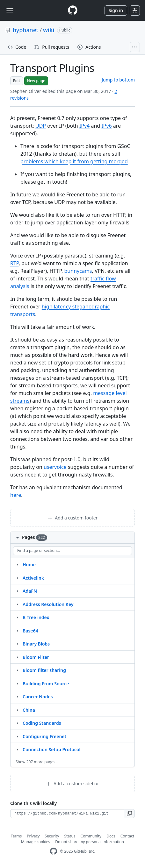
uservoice (55, 467)
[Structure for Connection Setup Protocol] (17, 749)
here (16, 495)
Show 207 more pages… (37, 762)
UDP (41, 126)
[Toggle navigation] (10, 10)
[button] (130, 814)
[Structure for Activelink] (17, 578)
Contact (127, 836)
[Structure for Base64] (17, 631)
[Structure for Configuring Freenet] (17, 736)
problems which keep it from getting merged (74, 161)
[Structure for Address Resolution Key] (17, 604)
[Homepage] (73, 10)
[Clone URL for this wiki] (67, 814)
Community (91, 836)
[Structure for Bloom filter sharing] (17, 670)
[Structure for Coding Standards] (17, 723)
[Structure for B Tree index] (17, 617)
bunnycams (78, 271)
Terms (16, 836)
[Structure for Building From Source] (17, 683)
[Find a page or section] (72, 551)
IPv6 (106, 126)
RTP (14, 263)
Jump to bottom (118, 80)
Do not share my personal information (90, 842)
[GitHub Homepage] (54, 851)
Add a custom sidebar (72, 783)
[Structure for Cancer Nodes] (17, 696)
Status (70, 836)
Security (52, 836)
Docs (111, 836)
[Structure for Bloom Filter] (17, 657)
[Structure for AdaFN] (17, 591)
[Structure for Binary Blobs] (17, 644)
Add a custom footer (73, 518)
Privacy (33, 836)
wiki (49, 30)
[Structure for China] (17, 710)
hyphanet (25, 30)
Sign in (116, 10)
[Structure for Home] (17, 564)
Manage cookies (36, 842)
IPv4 (84, 126)
